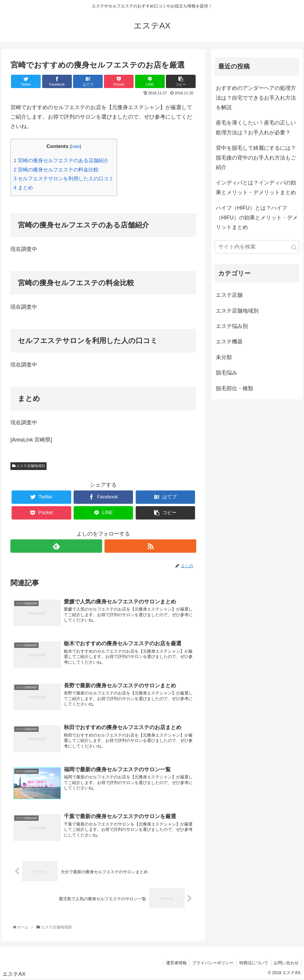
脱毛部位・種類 (235, 388)
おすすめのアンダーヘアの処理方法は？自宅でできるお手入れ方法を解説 (256, 98)
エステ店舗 (229, 295)
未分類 (224, 357)
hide (76, 146)
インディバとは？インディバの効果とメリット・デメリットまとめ (256, 187)
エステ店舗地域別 (28, 466)
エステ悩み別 (232, 326)
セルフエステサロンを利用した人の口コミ (64, 179)
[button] (294, 247)
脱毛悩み (227, 373)
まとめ (23, 188)
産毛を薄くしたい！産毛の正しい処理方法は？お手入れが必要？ (256, 128)
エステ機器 (229, 342)
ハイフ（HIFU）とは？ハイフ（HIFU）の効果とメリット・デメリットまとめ (257, 217)
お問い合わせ (286, 963)
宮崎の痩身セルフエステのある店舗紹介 (61, 161)
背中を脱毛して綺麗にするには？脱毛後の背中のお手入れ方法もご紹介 (256, 158)
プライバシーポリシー (211, 963)
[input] (257, 247)
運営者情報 (174, 963)
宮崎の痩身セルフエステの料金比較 (56, 170)
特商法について (253, 963)
